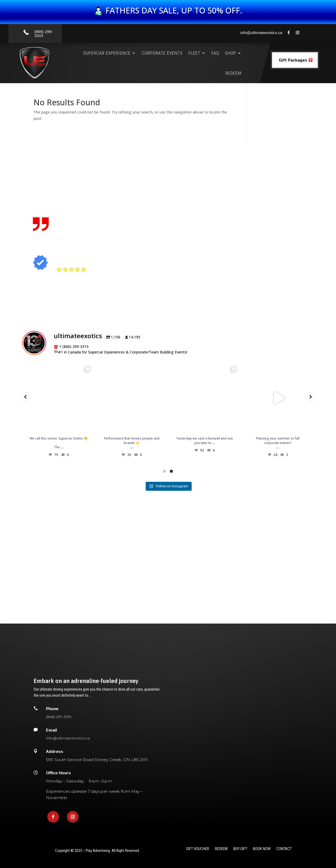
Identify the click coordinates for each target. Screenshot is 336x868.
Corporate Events (162, 53)
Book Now (262, 849)
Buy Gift (240, 849)
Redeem (233, 73)
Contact (284, 849)
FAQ (215, 53)
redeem (221, 849)
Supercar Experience (107, 53)
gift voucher (198, 849)
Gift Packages (293, 60)
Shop (231, 53)
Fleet (194, 53)
